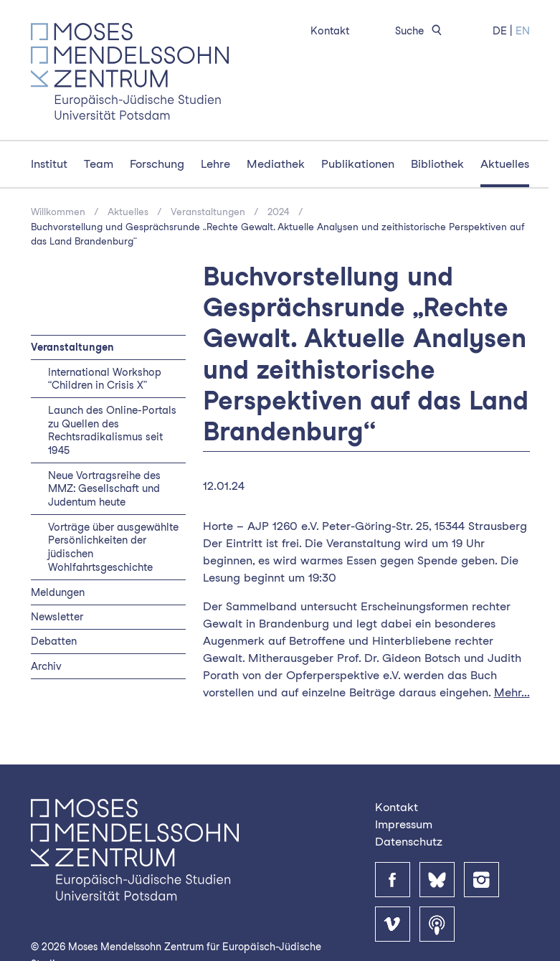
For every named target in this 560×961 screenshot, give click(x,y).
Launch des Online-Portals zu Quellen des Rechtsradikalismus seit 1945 (112, 430)
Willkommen (58, 212)
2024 (279, 212)
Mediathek (276, 164)
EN (523, 30)
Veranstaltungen (208, 212)
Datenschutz (409, 842)
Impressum (404, 824)
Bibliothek (437, 164)
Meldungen (58, 592)
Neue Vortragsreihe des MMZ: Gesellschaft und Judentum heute (104, 489)
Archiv (46, 666)
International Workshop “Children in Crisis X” (105, 379)
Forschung (157, 164)
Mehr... (512, 692)
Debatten (54, 641)
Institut (49, 164)
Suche (421, 30)
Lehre (215, 164)
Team (99, 164)
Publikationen (358, 164)
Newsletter (57, 616)
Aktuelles (505, 164)
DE (500, 30)
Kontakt (330, 30)
